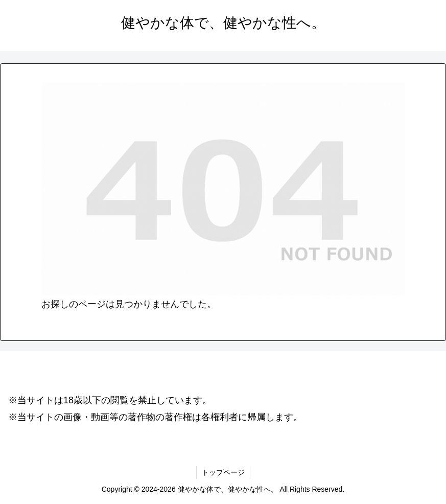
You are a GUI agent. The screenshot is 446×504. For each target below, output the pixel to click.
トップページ (223, 472)
